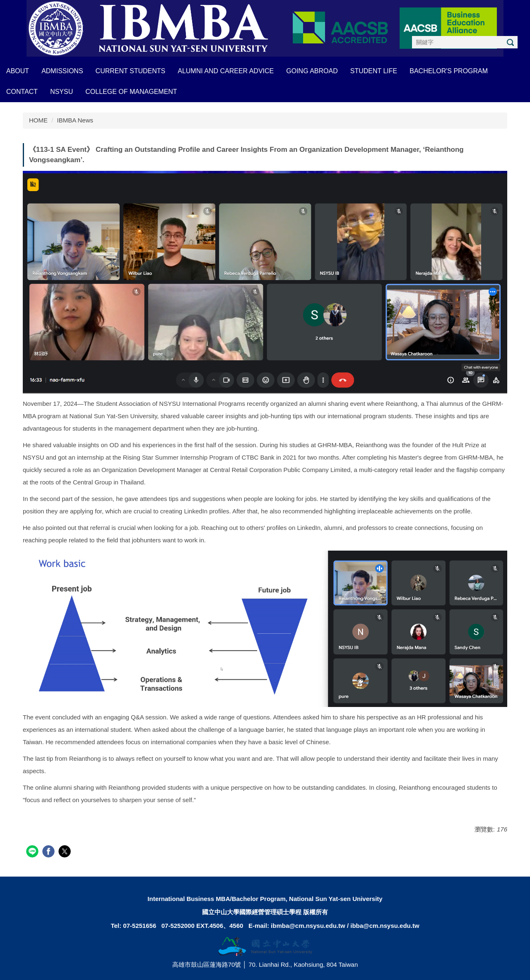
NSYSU (61, 92)
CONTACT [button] (22, 92)
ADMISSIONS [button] (62, 71)
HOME (38, 120)
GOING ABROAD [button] (312, 71)
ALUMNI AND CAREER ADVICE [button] (226, 71)
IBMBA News (75, 120)
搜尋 (510, 42)
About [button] (18, 71)
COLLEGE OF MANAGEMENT (131, 92)
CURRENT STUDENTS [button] (131, 71)
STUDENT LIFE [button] (374, 71)
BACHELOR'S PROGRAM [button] (449, 71)
